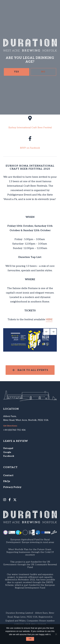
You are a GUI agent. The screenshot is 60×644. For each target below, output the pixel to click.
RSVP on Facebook (30, 148)
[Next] (53, 332)
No (43, 72)
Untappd (8, 448)
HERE (49, 320)
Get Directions (10, 426)
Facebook (9, 456)
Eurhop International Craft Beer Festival (30, 128)
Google (7, 452)
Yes (16, 72)
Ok (30, 639)
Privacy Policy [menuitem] (12, 487)
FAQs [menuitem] (7, 481)
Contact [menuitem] (8, 475)
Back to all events (33, 370)
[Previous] (47, 332)
